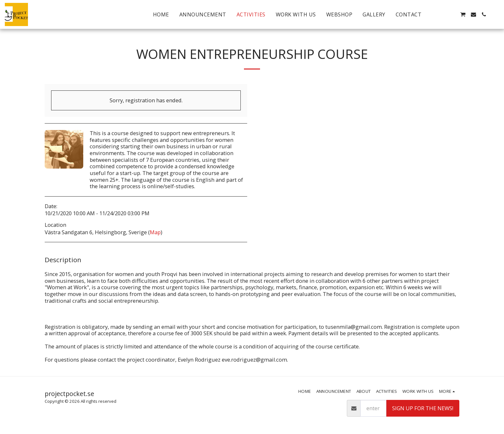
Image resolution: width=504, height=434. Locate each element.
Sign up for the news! (423, 408)
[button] (442, 14)
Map (155, 232)
